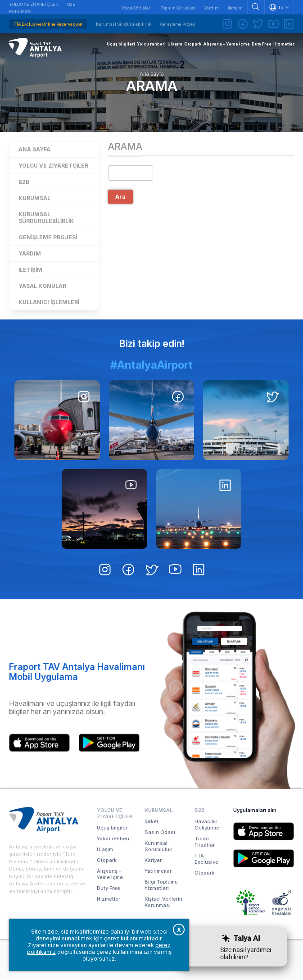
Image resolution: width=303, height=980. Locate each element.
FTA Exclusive (206, 859)
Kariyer (153, 861)
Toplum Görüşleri (178, 8)
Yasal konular (42, 286)
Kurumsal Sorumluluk (158, 847)
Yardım (211, 8)
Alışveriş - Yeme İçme (110, 875)
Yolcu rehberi (113, 839)
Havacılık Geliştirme (207, 825)
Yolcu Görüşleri (136, 8)
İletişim (235, 8)
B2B (71, 4)
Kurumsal (21, 11)
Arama (152, 86)
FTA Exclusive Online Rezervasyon (48, 24)
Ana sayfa (152, 74)
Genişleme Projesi (179, 24)
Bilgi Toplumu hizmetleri (161, 885)
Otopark (107, 861)
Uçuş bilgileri (113, 828)
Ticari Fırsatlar (205, 842)
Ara (120, 198)
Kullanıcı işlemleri (49, 303)
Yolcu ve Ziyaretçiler (34, 4)
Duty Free (109, 889)
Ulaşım (105, 850)
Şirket (151, 822)
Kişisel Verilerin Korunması (163, 903)
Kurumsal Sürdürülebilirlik (124, 24)
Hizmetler (109, 899)
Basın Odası (160, 833)
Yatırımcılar (158, 871)
